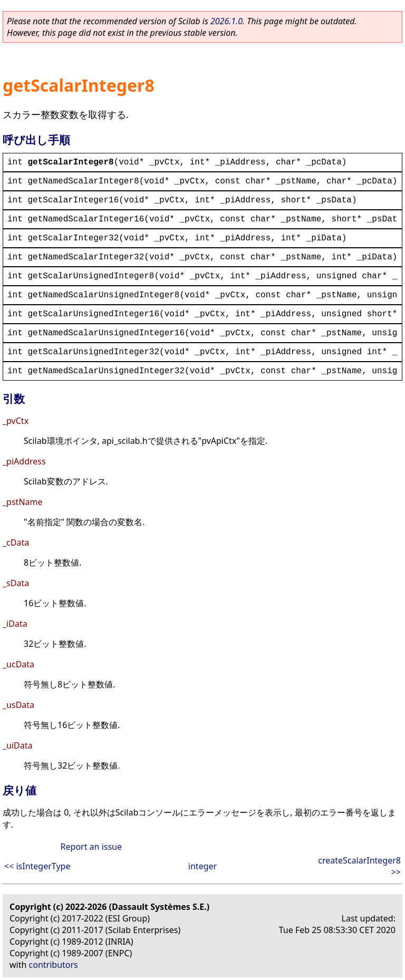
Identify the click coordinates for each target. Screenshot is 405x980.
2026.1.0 (226, 21)
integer (202, 866)
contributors (54, 965)
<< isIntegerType (37, 866)
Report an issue (91, 847)
